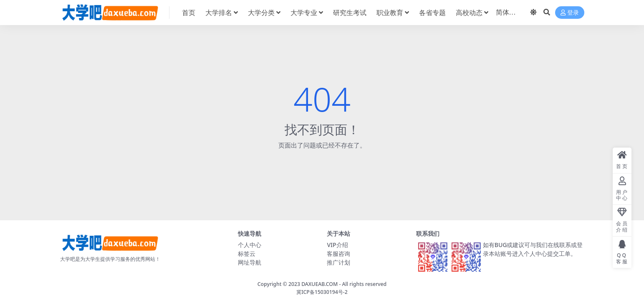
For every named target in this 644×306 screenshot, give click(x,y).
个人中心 (250, 245)
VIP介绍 (337, 245)
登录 (570, 13)
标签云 (247, 254)
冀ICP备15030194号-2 (322, 292)
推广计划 (338, 262)
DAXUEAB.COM (319, 284)
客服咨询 (338, 254)
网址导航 (250, 262)
